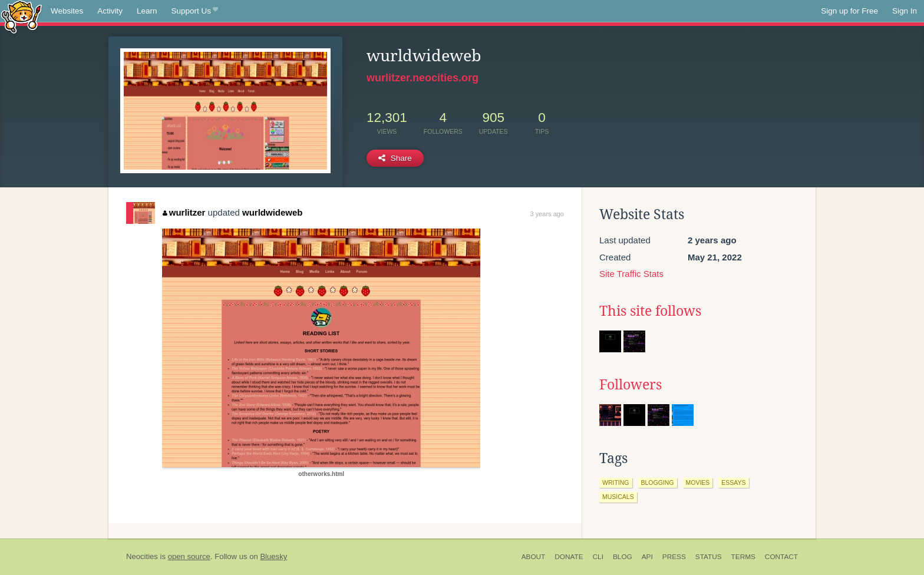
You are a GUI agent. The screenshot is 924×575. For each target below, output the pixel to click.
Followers (631, 385)
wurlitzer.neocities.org (423, 78)
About (534, 557)
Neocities (142, 556)
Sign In (905, 11)
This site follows (650, 311)
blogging (658, 483)
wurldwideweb (273, 212)
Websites (67, 11)
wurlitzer (184, 212)
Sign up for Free (849, 11)
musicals (618, 497)
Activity (110, 11)
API (647, 557)
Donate (569, 557)
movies (698, 483)
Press (674, 557)
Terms (743, 557)
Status (709, 557)
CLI (598, 557)
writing (616, 483)
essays (733, 483)
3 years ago (547, 214)
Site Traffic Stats (631, 274)
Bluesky (273, 556)
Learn (147, 11)
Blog (623, 557)
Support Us (195, 11)
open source (189, 556)
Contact (781, 557)
